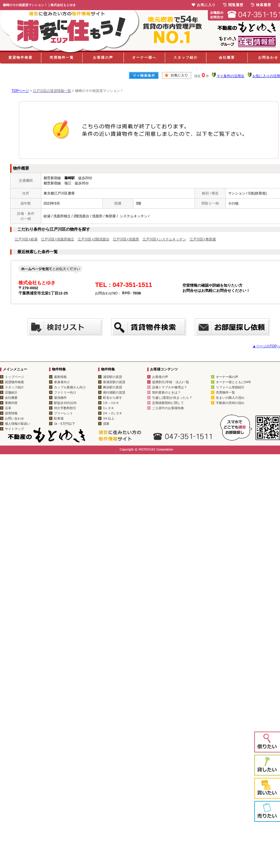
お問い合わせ (14, 418)
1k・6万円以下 (65, 424)
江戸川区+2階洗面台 (94, 239)
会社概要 (227, 58)
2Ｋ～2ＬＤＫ (113, 413)
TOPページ (20, 91)
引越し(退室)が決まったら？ (172, 398)
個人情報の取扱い (18, 424)
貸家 (106, 424)
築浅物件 (60, 398)
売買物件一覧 (62, 58)
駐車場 (59, 418)
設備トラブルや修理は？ (170, 387)
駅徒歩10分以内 (65, 403)
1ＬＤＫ (109, 408)
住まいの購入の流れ (230, 398)
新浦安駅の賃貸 (114, 382)
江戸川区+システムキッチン (164, 239)
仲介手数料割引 (65, 408)
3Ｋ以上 (109, 418)
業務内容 (11, 403)
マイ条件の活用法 (230, 76)
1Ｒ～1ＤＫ (111, 403)
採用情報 (11, 413)
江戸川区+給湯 (26, 239)
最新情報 (60, 377)
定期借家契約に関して (168, 403)
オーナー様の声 (227, 377)
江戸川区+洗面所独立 (58, 239)
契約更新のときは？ (166, 392)
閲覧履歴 (233, 5)
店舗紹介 (11, 392)
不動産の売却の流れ (230, 403)
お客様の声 (103, 58)
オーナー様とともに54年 (234, 382)
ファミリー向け (65, 392)
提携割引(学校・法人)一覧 (171, 382)
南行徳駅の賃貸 (114, 392)
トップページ (14, 377)
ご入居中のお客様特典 (168, 408)
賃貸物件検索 (20, 58)
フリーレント (64, 413)
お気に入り (204, 5)
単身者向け (62, 382)
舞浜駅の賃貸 (113, 387)
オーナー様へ (144, 58)
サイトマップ (14, 429)
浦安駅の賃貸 (113, 377)
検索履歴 (261, 5)
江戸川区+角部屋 (203, 239)
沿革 (8, 408)
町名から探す (113, 398)
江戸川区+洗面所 (126, 239)
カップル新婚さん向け (70, 387)
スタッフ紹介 (186, 58)
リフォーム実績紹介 (230, 387)
